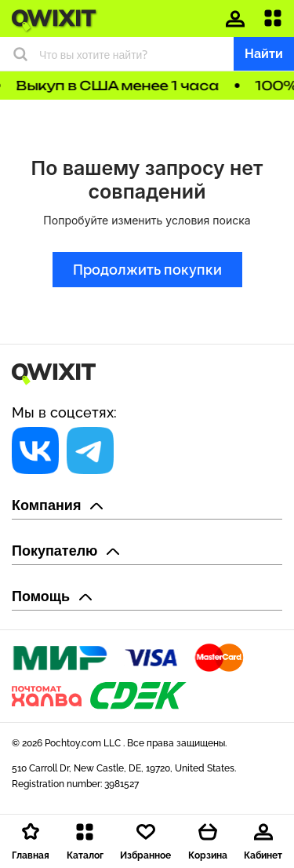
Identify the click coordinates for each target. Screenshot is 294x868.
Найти (264, 54)
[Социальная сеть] (35, 450)
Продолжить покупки (147, 270)
